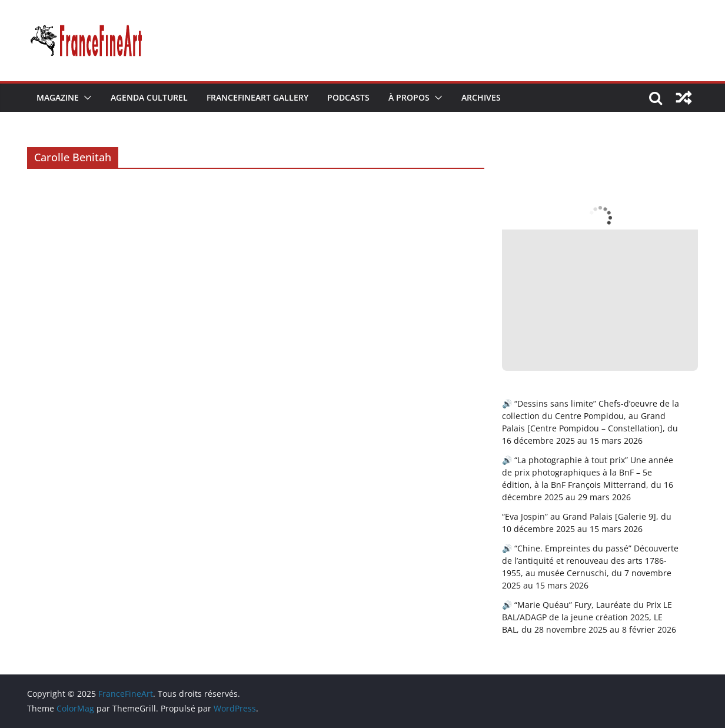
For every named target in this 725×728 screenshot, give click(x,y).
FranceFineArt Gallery (257, 97)
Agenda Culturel (149, 97)
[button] (85, 98)
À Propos (409, 97)
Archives (481, 97)
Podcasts (348, 97)
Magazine (58, 97)
